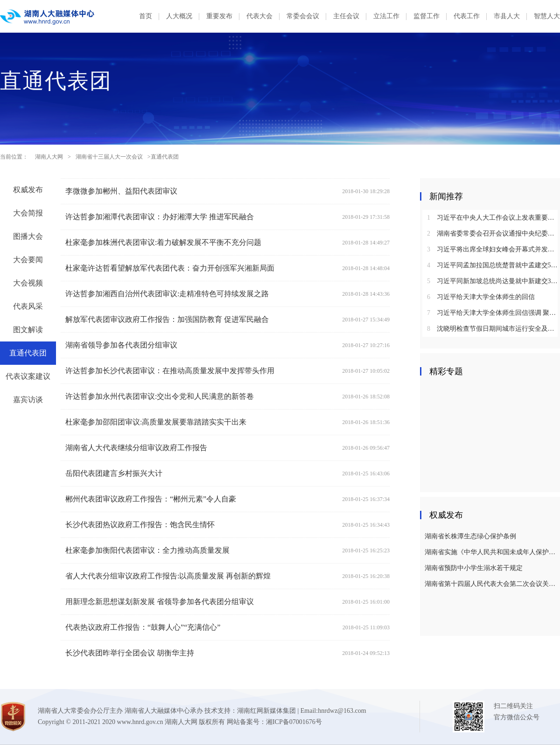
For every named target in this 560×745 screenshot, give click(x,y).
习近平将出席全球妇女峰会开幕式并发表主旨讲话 (493, 249)
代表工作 (467, 16)
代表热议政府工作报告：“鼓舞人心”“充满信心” (143, 627)
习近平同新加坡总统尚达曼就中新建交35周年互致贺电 (493, 281)
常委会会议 (303, 16)
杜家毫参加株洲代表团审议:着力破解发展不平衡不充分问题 (163, 242)
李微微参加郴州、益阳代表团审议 (121, 191)
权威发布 (28, 190)
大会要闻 (28, 260)
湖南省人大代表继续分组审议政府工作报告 (136, 448)
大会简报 (28, 213)
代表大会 (259, 16)
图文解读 (28, 330)
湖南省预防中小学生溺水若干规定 (474, 568)
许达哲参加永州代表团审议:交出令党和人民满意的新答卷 (160, 396)
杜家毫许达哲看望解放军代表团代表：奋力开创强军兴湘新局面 (170, 268)
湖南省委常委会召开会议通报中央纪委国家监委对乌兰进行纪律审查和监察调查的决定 (493, 233)
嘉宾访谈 (28, 400)
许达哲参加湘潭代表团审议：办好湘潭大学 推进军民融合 (160, 217)
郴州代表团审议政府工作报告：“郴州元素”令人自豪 (151, 499)
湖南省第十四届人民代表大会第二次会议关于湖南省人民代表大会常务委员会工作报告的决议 (491, 584)
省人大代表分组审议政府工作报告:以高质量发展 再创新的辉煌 (168, 576)
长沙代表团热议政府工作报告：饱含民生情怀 (140, 525)
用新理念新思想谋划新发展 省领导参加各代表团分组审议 (160, 602)
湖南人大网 (49, 157)
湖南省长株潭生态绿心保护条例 (470, 536)
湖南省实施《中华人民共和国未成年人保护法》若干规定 (491, 552)
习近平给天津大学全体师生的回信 (481, 297)
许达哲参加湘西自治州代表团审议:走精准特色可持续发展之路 (167, 294)
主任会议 (346, 16)
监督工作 (427, 16)
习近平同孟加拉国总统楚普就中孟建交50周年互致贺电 (493, 265)
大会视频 (28, 283)
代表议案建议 (28, 376)
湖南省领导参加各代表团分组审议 (121, 345)
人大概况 (179, 16)
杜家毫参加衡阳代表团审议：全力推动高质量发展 (147, 550)
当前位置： (14, 157)
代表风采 (28, 306)
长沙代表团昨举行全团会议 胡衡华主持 (130, 653)
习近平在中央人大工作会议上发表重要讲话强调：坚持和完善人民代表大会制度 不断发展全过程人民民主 (493, 218)
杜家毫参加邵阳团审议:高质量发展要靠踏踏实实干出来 (156, 422)
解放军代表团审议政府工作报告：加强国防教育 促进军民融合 (167, 319)
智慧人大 (547, 16)
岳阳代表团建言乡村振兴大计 (114, 473)
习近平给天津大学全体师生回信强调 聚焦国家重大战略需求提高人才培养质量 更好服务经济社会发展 (493, 313)
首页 (146, 16)
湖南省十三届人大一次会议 (109, 157)
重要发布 (219, 16)
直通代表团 (28, 353)
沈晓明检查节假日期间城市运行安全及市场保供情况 (493, 329)
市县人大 (507, 16)
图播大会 (28, 236)
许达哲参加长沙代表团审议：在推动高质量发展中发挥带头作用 (170, 371)
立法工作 (386, 16)
